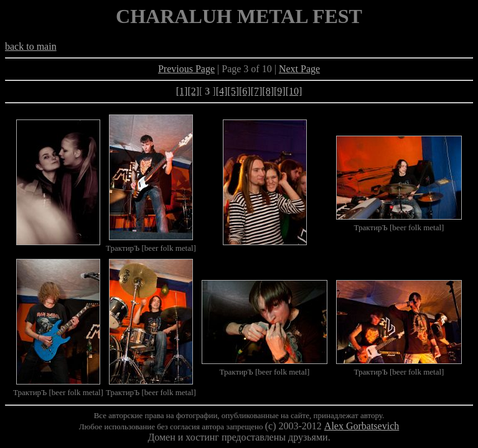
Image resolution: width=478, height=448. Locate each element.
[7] (257, 91)
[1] (182, 91)
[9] (280, 91)
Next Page (299, 69)
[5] (233, 91)
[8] (268, 91)
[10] (294, 91)
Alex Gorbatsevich (362, 426)
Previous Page (186, 69)
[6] (245, 91)
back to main (31, 46)
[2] (193, 91)
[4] (222, 91)
